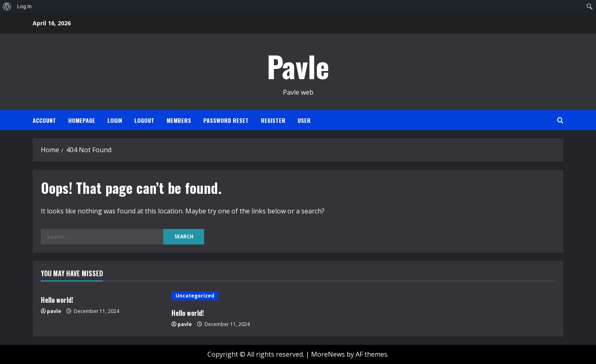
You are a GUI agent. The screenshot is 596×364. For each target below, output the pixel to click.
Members (179, 120)
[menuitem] (7, 7)
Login (115, 120)
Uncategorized (195, 296)
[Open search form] (560, 120)
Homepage (82, 120)
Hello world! (57, 300)
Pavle (298, 66)
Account (44, 120)
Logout (144, 120)
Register (273, 120)
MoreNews (328, 354)
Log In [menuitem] (24, 6)
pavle (54, 311)
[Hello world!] (233, 296)
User (304, 120)
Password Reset (226, 120)
